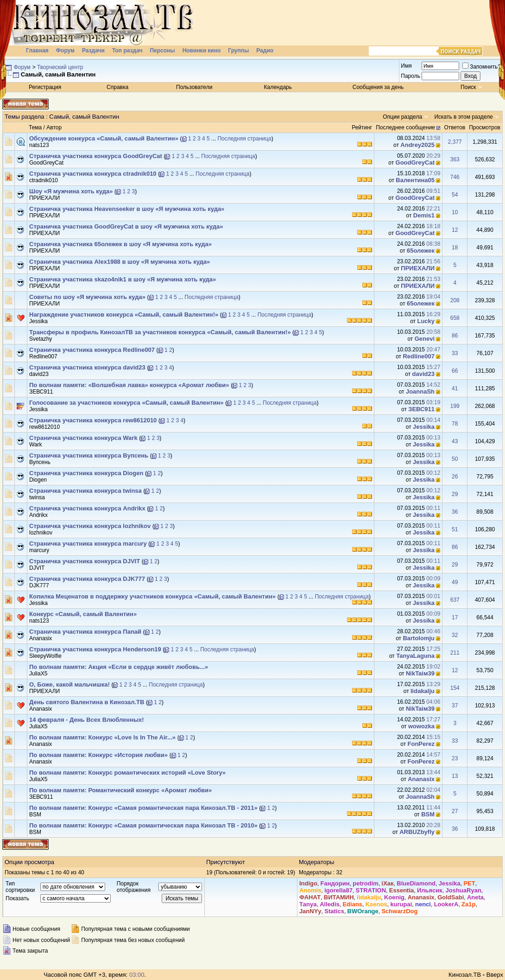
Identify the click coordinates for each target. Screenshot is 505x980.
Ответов (454, 127)
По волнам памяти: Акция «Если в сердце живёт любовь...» (119, 667)
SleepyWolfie (45, 656)
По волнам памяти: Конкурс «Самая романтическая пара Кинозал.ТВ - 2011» (143, 808)
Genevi (425, 339)
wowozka (421, 726)
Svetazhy (41, 339)
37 (455, 706)
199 (455, 406)
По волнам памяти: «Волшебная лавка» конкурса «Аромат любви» (129, 385)
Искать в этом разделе (463, 117)
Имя (406, 66)
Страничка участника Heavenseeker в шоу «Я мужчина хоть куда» (127, 209)
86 (455, 336)
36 (455, 512)
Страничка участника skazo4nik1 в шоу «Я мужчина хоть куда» (123, 279)
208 (455, 300)
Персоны (162, 51)
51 (455, 529)
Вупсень (40, 462)
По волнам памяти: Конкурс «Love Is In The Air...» (102, 737)
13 (455, 776)
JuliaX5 (38, 674)
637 (455, 600)
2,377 (455, 142)
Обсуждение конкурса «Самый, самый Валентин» (104, 138)
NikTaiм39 (420, 673)
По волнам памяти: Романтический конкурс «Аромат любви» (120, 790)
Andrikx (38, 515)
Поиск (468, 87)
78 (455, 424)
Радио (265, 51)
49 (455, 582)
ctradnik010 (44, 180)
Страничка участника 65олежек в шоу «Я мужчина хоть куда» (120, 244)
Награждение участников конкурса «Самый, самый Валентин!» (124, 315)
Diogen (38, 480)
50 (455, 459)
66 (455, 371)
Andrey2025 (417, 145)
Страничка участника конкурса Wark (83, 438)
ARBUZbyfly (417, 832)
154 (455, 688)
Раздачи (93, 51)
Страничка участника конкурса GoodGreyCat (96, 156)
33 (455, 353)
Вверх (495, 975)
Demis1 (424, 215)
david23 (39, 374)
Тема (35, 127)
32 (455, 635)
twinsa (37, 497)
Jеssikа (38, 321)
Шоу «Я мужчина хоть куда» (71, 191)
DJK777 (39, 585)
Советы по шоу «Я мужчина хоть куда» (87, 297)
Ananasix (41, 638)
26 (455, 477)
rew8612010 (44, 427)
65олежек (421, 251)
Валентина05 (415, 180)
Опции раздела (402, 117)
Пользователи (194, 87)
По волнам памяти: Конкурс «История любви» (98, 755)
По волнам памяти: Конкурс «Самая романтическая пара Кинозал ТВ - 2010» (143, 825)
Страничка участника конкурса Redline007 (92, 350)
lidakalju (423, 691)
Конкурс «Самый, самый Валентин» (83, 614)
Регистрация (45, 87)
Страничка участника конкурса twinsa (85, 491)
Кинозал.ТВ (465, 975)
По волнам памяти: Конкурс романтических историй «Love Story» (127, 773)
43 (455, 441)
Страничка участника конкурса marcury (88, 544)
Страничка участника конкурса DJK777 (87, 579)
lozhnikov (41, 533)
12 (455, 230)
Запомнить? (482, 67)
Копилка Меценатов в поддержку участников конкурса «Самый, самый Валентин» (152, 596)
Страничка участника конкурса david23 (87, 367)
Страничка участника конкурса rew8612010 (93, 420)
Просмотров (485, 127)
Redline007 (43, 356)
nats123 (39, 145)
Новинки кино (202, 51)
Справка (117, 87)
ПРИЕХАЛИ (44, 198)
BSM (35, 815)
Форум (65, 51)
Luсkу (426, 321)
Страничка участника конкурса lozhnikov (90, 526)
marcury (39, 550)
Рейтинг (362, 127)
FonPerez (421, 744)
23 (455, 758)
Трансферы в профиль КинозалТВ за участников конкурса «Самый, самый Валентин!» (160, 332)
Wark (36, 445)
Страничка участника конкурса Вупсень (89, 455)
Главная (37, 51)
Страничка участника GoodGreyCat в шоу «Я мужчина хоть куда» (126, 226)
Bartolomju (419, 638)
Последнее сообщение (405, 127)
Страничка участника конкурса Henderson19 (95, 649)
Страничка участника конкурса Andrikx (87, 508)
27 (455, 811)
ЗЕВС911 (41, 392)
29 (455, 494)
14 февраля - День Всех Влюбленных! (87, 720)
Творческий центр (60, 67)
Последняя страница (244, 139)
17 (455, 617)
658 (455, 318)
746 (455, 177)
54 (455, 195)
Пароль (410, 76)
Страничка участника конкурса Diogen (86, 473)
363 (455, 159)
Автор (54, 127)
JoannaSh (420, 391)
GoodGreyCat (46, 163)
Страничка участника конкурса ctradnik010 (93, 174)
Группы (238, 51)
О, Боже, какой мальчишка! (69, 684)
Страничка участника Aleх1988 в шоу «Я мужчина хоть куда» (120, 262)
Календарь (278, 87)
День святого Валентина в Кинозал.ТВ (87, 702)
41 (455, 388)
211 (455, 653)
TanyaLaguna (415, 656)
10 (455, 212)
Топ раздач (127, 51)
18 (455, 248)
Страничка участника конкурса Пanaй (85, 632)
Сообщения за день (378, 87)
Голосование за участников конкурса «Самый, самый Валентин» (126, 403)
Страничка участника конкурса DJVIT (85, 561)
